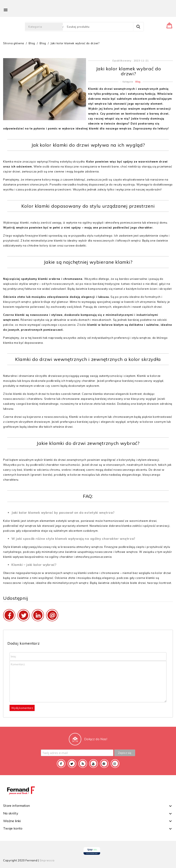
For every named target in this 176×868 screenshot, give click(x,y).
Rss (83, 764)
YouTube (93, 764)
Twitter (72, 764)
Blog (138, 82)
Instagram (115, 764)
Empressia (47, 860)
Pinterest (104, 764)
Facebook (61, 764)
